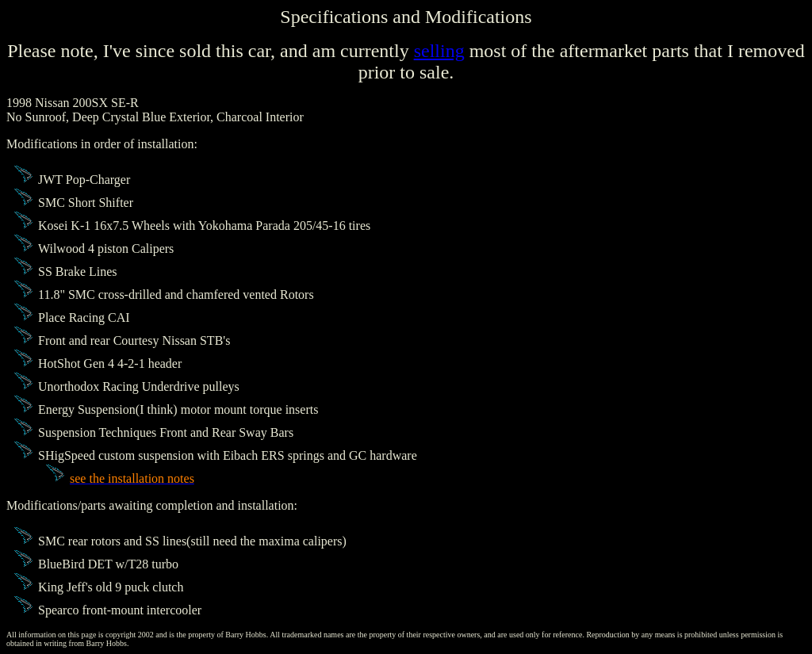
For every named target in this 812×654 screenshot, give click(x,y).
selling (439, 51)
